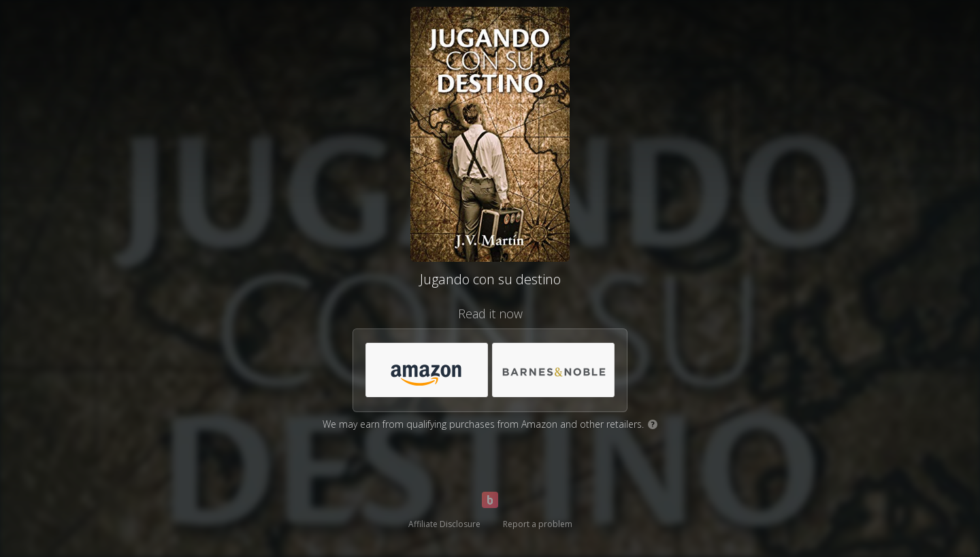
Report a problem (538, 524)
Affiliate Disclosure (444, 524)
